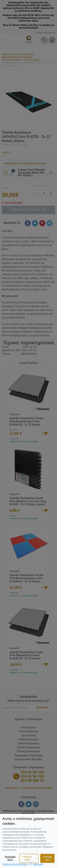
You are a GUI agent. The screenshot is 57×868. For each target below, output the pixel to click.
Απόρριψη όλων (10, 858)
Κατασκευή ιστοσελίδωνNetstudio (23, 864)
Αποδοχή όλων (47, 858)
